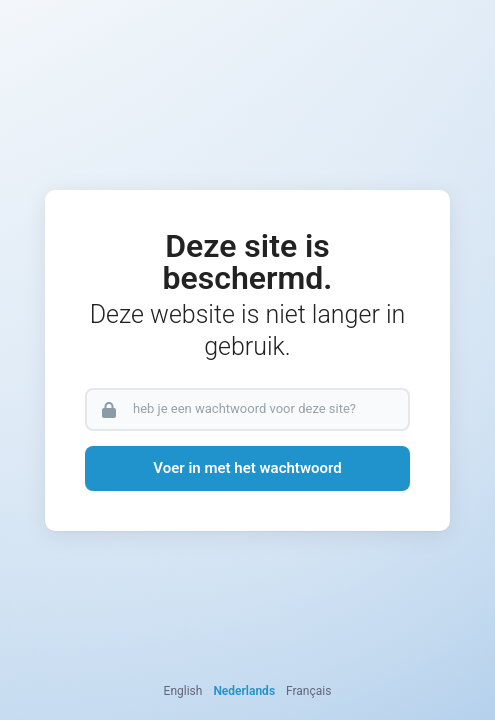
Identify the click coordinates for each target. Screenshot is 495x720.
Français (308, 691)
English (183, 691)
